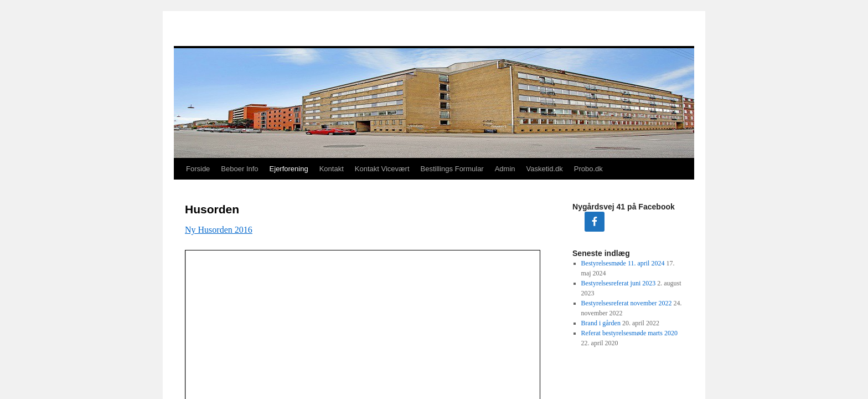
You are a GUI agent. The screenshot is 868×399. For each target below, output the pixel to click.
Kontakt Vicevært (382, 169)
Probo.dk (588, 169)
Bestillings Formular (452, 169)
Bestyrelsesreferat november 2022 (627, 303)
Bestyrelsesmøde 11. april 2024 (623, 263)
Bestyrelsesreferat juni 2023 (619, 283)
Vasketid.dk (545, 169)
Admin (505, 169)
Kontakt (332, 169)
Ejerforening (289, 169)
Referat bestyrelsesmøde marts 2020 (629, 333)
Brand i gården (601, 323)
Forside (198, 169)
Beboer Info (239, 169)
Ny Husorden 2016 (219, 230)
